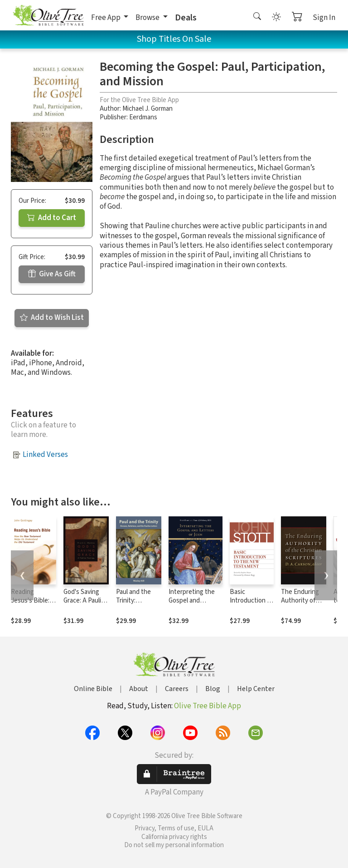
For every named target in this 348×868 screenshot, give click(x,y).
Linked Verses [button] (45, 455)
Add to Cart (52, 218)
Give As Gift (52, 274)
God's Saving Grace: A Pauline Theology (86, 601)
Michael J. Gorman (147, 109)
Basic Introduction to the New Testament (251, 605)
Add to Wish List (52, 318)
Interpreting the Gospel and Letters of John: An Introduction (192, 605)
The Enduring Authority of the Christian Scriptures (300, 605)
